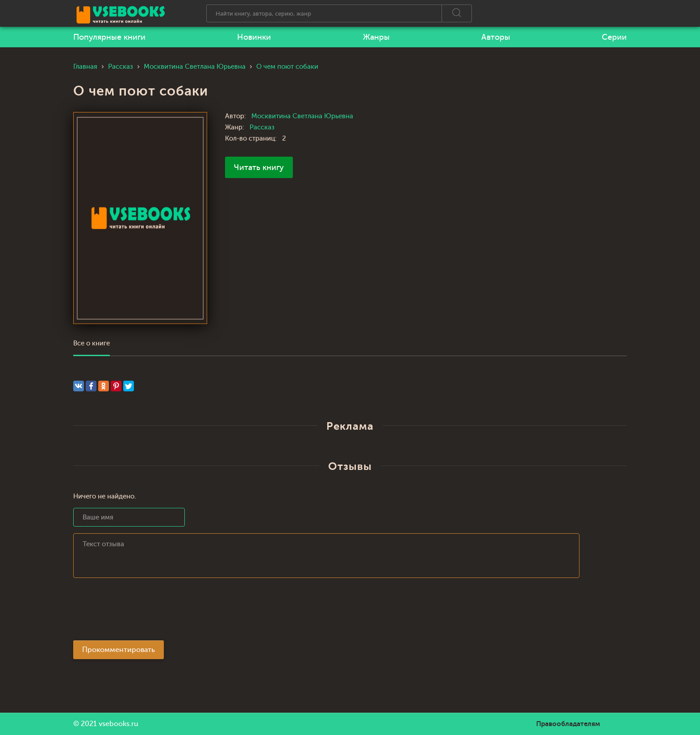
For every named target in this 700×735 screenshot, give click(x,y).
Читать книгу (259, 167)
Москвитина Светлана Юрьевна (302, 116)
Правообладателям (568, 724)
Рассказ (262, 127)
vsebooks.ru (119, 724)
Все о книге (92, 343)
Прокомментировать (119, 650)
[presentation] (141, 612)
